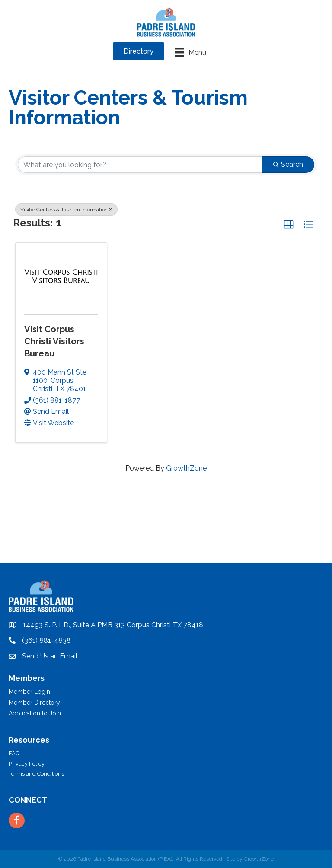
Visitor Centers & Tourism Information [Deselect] (66, 210)
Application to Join (35, 713)
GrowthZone (186, 468)
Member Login (29, 692)
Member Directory (34, 703)
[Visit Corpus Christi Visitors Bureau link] (61, 277)
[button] (289, 225)
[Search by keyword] (140, 165)
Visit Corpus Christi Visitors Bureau (54, 341)
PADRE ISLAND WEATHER (166, 531)
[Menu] (190, 52)
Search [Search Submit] (288, 164)
